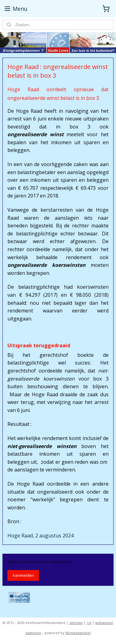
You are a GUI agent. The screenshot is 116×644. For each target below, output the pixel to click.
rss (89, 623)
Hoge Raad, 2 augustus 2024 (41, 536)
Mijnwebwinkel (78, 633)
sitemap (76, 623)
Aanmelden (23, 575)
